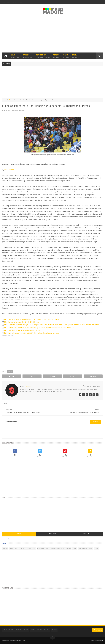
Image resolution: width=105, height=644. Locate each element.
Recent (19, 534)
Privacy (94, 641)
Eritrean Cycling (31, 548)
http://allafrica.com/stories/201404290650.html (22, 322)
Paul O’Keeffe (9, 170)
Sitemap (15, 2)
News (15, 56)
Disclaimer (100, 641)
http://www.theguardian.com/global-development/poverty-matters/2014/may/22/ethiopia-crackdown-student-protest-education (52, 325)
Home (4, 2)
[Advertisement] (52, 34)
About (9, 2)
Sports (96, 548)
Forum (66, 56)
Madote (18, 641)
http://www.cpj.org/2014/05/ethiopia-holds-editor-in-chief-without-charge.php (34, 319)
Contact (22, 2)
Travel (26, 630)
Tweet (12, 376)
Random (86, 534)
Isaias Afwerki (83, 548)
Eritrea (22, 548)
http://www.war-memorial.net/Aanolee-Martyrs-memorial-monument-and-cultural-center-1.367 (40, 328)
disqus (95, 422)
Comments (52, 534)
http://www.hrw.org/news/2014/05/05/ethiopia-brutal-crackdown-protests (32, 333)
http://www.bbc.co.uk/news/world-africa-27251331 (23, 330)
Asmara (5, 548)
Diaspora (19, 630)
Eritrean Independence (57, 548)
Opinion (28, 56)
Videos (56, 56)
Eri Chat (54, 630)
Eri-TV (76, 56)
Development (43, 56)
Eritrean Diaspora (43, 548)
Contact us (97, 630)
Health (75, 548)
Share (32, 376)
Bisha (11, 548)
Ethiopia (68, 548)
